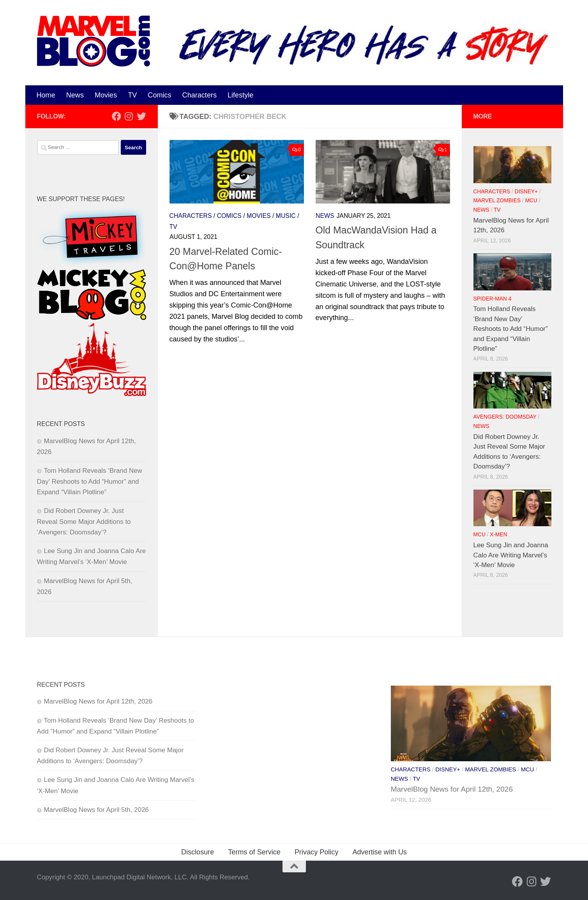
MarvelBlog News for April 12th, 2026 (98, 701)
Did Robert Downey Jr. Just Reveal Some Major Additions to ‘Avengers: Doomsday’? (84, 522)
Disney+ (526, 192)
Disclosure (198, 852)
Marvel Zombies (497, 201)
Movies (106, 95)
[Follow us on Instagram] (129, 116)
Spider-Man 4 (493, 299)
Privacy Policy (317, 852)
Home (46, 95)
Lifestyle (240, 95)
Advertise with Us (380, 852)
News (75, 95)
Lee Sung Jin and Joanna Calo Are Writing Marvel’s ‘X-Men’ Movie (511, 555)
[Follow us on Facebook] (117, 116)
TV (132, 95)
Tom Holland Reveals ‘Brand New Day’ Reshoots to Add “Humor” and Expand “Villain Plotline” (90, 481)
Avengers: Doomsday (505, 417)
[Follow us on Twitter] (141, 116)
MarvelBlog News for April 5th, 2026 (96, 810)
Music (286, 216)
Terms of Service (254, 852)
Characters (200, 95)
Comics (159, 95)
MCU (531, 201)
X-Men (498, 535)
